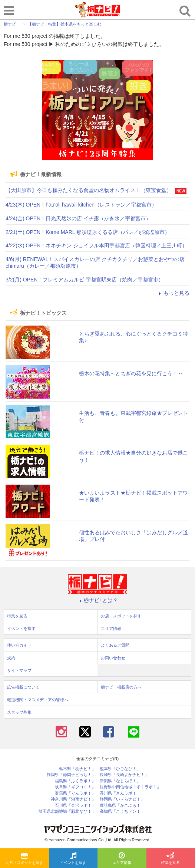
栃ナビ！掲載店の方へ (121, 687)
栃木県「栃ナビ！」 (77, 769)
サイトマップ (19, 670)
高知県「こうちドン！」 (122, 811)
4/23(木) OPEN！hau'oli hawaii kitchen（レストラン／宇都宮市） (81, 205)
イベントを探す (73, 859)
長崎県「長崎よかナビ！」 (124, 775)
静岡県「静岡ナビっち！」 (71, 775)
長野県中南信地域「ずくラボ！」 (130, 787)
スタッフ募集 (19, 712)
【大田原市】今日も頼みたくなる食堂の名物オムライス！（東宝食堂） (89, 190)
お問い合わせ (113, 658)
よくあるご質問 (115, 645)
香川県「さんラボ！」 (120, 793)
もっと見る (173, 293)
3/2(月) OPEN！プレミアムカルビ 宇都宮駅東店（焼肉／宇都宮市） (85, 280)
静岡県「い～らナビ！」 (122, 799)
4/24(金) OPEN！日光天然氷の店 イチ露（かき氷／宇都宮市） (78, 218)
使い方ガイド (19, 645)
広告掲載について (23, 687)
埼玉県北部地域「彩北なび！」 (67, 811)
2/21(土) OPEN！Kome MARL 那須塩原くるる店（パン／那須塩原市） (88, 232)
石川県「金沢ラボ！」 (75, 806)
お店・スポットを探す (24, 859)
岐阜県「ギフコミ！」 (75, 787)
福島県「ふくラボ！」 (75, 781)
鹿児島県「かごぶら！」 (122, 806)
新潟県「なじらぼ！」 (120, 781)
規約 (11, 658)
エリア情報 (122, 859)
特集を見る (171, 859)
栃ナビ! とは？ (97, 600)
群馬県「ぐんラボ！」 (75, 793)
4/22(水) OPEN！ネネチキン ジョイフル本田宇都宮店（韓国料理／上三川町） (96, 245)
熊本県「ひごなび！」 (120, 769)
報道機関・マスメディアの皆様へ (38, 700)
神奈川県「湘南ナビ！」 (73, 799)
